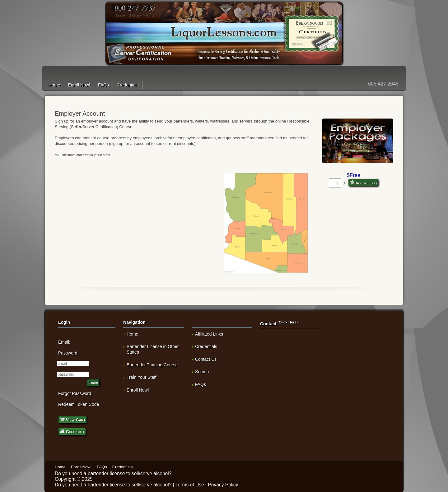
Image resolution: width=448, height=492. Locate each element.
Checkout (72, 431)
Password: (68, 353)
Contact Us (206, 359)
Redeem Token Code (79, 404)
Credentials (128, 85)
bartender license (106, 473)
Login (93, 383)
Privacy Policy (223, 485)
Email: (64, 342)
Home (54, 85)
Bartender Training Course (152, 365)
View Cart (72, 419)
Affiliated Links (209, 334)
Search (202, 372)
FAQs (103, 85)
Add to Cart (364, 183)
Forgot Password (75, 393)
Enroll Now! (79, 85)
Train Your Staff (142, 377)
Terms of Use (190, 485)
